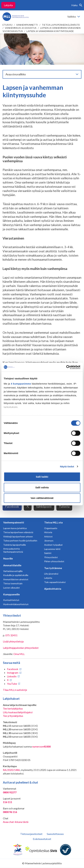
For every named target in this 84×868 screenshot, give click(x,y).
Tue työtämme (53, 568)
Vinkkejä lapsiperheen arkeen (18, 536)
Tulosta (64, 507)
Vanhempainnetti (27, 25)
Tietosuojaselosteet (31, 834)
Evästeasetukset (42, 839)
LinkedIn (12, 676)
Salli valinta (42, 487)
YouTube (12, 684)
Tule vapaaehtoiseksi (55, 582)
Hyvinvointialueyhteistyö (16, 604)
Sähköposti (44, 507)
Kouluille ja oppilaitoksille (16, 575)
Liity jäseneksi (51, 574)
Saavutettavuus (55, 834)
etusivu (8, 25)
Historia (48, 532)
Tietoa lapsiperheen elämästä (61, 25)
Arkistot (48, 536)
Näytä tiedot (67, 466)
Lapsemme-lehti (52, 549)
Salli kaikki (42, 477)
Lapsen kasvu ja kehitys (15, 528)
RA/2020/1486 (11, 770)
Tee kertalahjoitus (13, 708)
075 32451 (11, 635)
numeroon (41, 747)
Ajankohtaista (53, 589)
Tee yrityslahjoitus (13, 716)
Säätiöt (48, 553)
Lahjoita (8, 5)
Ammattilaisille (12, 565)
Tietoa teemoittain (13, 583)
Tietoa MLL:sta (53, 522)
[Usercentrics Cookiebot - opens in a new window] (66, 367)
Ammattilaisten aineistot (16, 579)
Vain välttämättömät (42, 498)
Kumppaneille (11, 594)
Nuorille (8, 558)
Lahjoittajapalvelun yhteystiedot (21, 648)
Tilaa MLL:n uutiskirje (15, 690)
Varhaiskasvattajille (13, 571)
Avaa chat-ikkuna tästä (16, 822)
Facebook (12, 507)
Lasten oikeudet (11, 588)
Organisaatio (51, 528)
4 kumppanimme (21, 384)
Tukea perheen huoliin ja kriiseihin (20, 541)
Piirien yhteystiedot (54, 561)
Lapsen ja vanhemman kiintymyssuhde (50, 31)
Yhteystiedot (51, 557)
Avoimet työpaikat (53, 545)
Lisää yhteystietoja (13, 641)
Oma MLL (19, 654)
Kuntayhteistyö (11, 600)
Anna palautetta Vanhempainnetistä (13, 550)
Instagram (13, 673)
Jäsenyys (49, 541)
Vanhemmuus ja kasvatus (21, 28)
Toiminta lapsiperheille (15, 545)
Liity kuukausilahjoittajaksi (18, 712)
